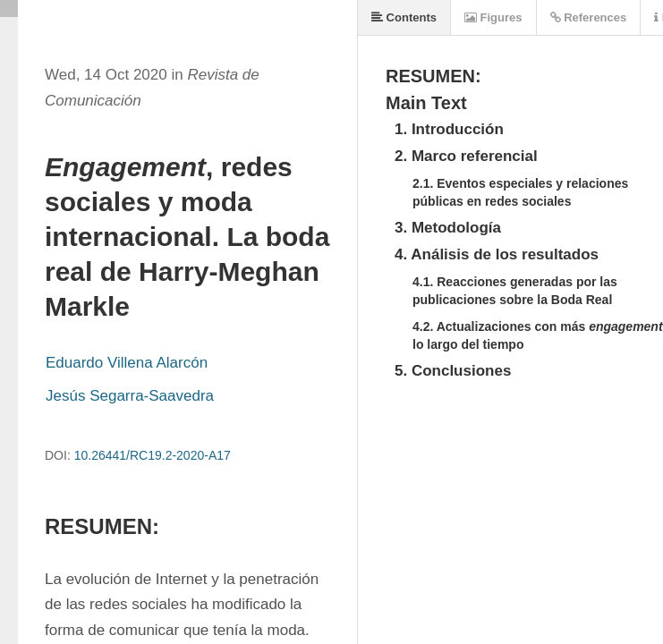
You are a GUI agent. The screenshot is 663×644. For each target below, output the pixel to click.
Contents (404, 17)
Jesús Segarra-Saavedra (130, 396)
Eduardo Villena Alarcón (127, 363)
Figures (493, 17)
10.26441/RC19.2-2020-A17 (153, 455)
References (589, 17)
